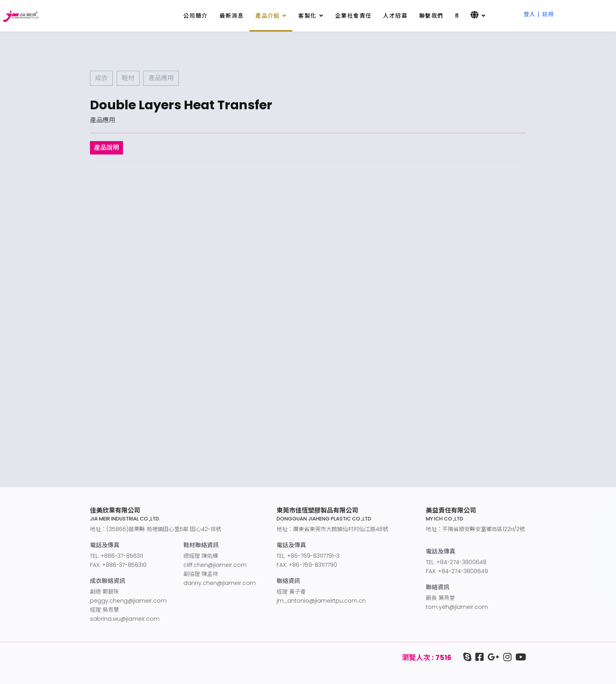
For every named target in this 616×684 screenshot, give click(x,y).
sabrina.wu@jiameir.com (125, 619)
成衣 (101, 78)
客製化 (307, 16)
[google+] (491, 657)
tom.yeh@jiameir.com (457, 607)
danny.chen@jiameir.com (220, 583)
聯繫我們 (431, 16)
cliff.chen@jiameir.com (215, 565)
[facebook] (478, 657)
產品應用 (161, 78)
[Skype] (467, 657)
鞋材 (128, 78)
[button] (539, 9)
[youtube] (519, 657)
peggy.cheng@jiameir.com (128, 601)
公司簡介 (196, 16)
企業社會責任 (353, 16)
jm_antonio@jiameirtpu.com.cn (321, 601)
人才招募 (395, 16)
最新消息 (232, 16)
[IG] (505, 657)
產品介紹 (268, 16)
